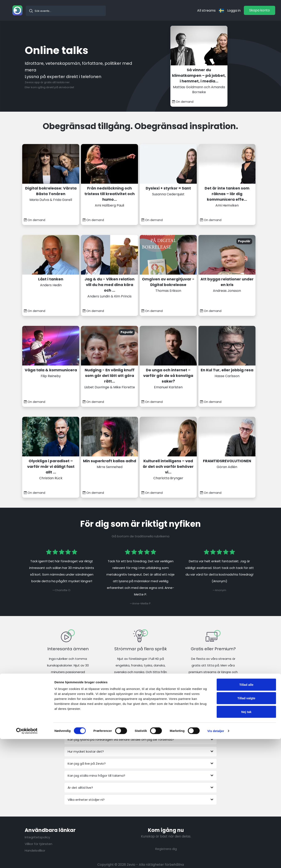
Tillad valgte (246, 827)
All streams (206, 10)
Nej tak (246, 841)
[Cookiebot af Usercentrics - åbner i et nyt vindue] (27, 860)
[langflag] (221, 10)
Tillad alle (246, 814)
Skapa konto (260, 10)
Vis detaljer (216, 860)
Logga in (234, 10)
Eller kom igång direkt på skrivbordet (49, 87)
